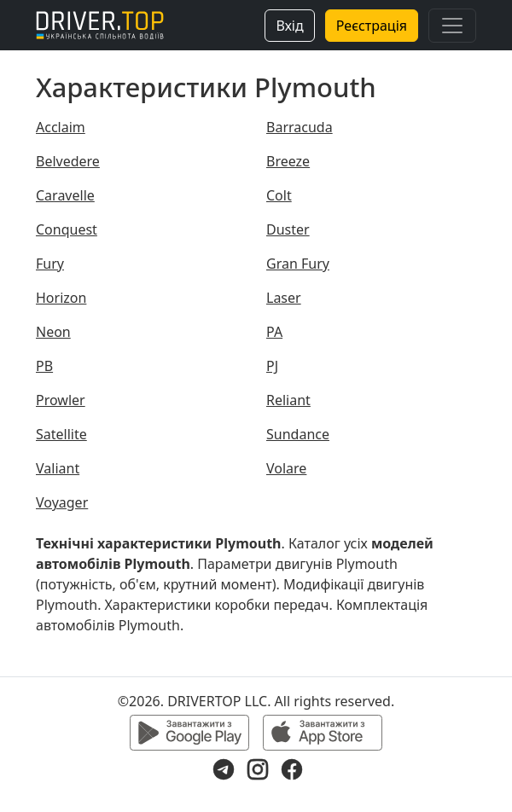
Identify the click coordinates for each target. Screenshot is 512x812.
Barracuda (300, 127)
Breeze (288, 161)
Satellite (61, 434)
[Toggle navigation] (452, 26)
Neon (53, 332)
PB (44, 366)
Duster (288, 229)
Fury (50, 264)
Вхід (289, 26)
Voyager (62, 502)
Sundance (298, 434)
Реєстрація (372, 26)
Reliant (288, 400)
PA (274, 332)
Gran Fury (298, 264)
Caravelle (65, 195)
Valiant (58, 468)
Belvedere (68, 161)
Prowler (61, 400)
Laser (284, 298)
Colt (279, 195)
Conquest (67, 229)
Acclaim (61, 127)
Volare (286, 468)
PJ (272, 366)
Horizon (61, 298)
